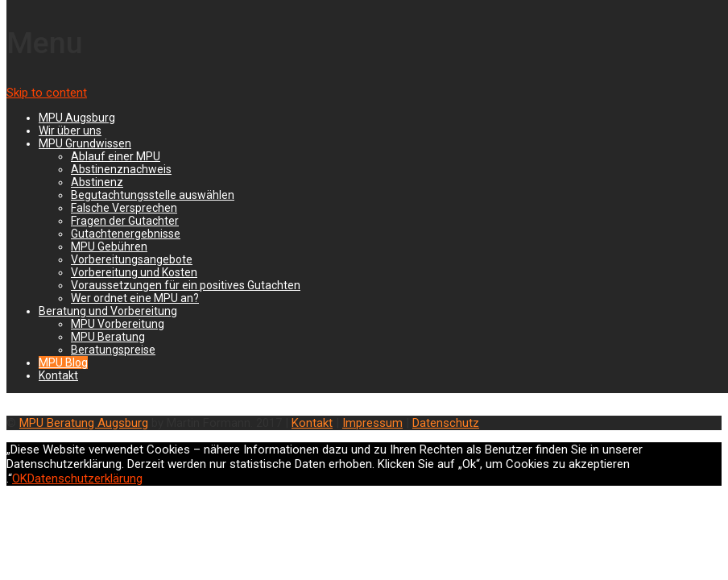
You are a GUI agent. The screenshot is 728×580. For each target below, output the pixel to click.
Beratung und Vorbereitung (108, 311)
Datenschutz (446, 423)
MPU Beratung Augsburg (84, 423)
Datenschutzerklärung (85, 478)
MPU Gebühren (109, 246)
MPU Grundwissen (85, 143)
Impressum (372, 423)
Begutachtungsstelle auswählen (153, 195)
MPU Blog (63, 362)
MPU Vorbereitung (118, 324)
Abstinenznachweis (121, 169)
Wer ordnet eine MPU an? (135, 298)
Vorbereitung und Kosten (134, 272)
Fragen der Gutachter (125, 221)
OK (20, 478)
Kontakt (58, 375)
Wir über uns (70, 130)
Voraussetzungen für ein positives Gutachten (186, 285)
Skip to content (47, 93)
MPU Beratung (108, 337)
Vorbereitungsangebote (132, 259)
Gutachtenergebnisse (126, 234)
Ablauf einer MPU (116, 156)
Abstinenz (97, 182)
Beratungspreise (113, 350)
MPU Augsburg (77, 118)
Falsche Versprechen (124, 208)
